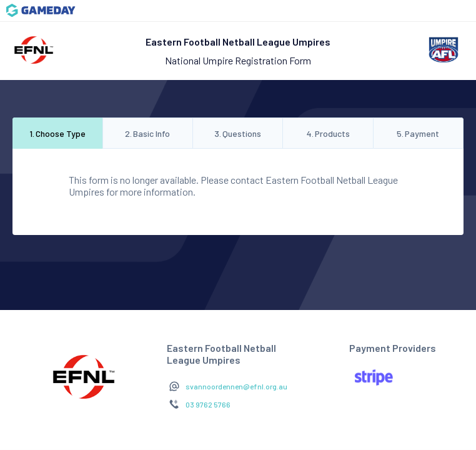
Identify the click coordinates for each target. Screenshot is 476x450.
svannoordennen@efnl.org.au (236, 386)
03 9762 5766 (208, 404)
